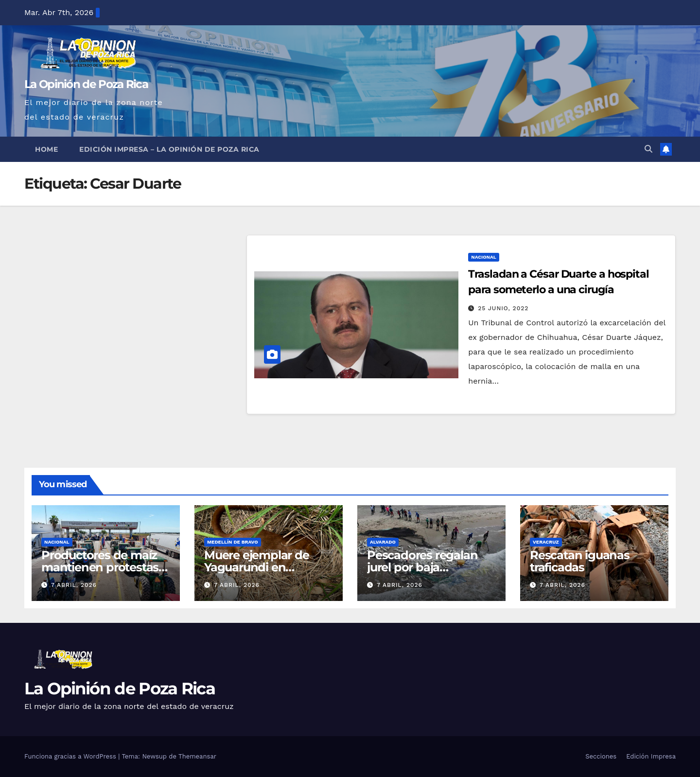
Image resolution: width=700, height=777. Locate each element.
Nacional (484, 257)
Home (46, 149)
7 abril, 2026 (74, 585)
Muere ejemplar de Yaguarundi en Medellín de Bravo (257, 567)
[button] (648, 149)
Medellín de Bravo (233, 542)
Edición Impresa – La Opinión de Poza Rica (169, 149)
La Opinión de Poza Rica (86, 84)
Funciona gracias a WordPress (71, 756)
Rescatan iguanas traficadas (580, 561)
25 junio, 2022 (503, 308)
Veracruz (546, 542)
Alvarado (383, 542)
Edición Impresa (651, 756)
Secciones (601, 756)
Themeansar (197, 756)
